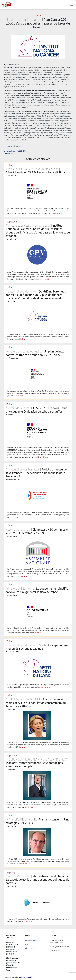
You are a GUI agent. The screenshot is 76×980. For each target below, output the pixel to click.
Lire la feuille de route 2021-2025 (15, 151)
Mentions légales (31, 940)
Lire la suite (58, 213)
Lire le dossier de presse (12, 146)
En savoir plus (9, 153)
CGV (27, 944)
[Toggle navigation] (72, 5)
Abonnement (30, 948)
